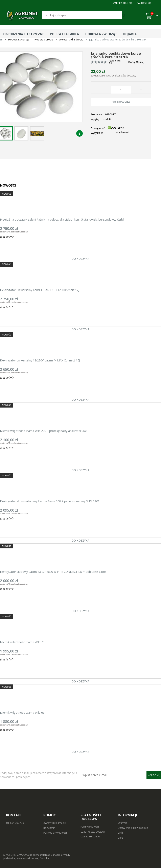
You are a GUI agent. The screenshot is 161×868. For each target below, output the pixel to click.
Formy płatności (90, 827)
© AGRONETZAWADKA (16, 855)
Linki (120, 833)
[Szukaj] (82, 15)
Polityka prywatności (55, 833)
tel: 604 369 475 (15, 823)
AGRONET (110, 114)
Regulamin (49, 828)
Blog (120, 838)
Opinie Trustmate (90, 837)
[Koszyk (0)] (152, 16)
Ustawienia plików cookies (133, 828)
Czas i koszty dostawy (93, 832)
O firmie (122, 823)
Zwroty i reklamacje (55, 823)
